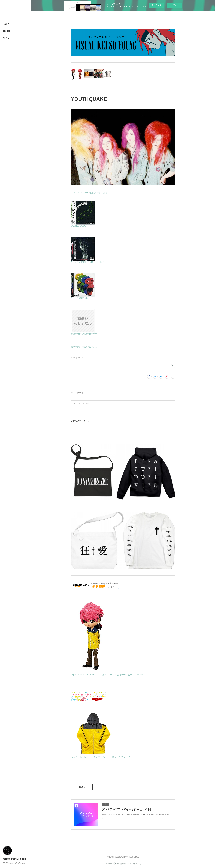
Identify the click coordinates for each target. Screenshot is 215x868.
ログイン (175, 5)
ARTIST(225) (75, 358)
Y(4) (82, 358)
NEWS (6, 38)
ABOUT (7, 31)
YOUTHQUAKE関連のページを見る (91, 193)
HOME (6, 24)
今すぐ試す (157, 5)
